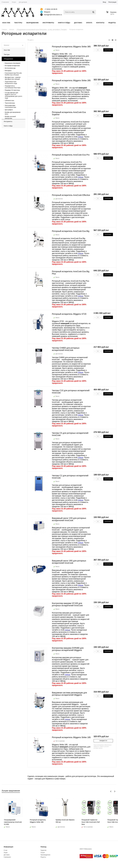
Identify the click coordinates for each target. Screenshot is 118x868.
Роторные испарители (12, 66)
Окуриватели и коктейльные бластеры (13, 87)
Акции (6, 853)
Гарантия (43, 850)
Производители (45, 855)
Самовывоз (7, 857)
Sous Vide (6, 23)
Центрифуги (9, 110)
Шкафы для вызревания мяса (13, 113)
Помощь (43, 847)
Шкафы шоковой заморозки (10, 117)
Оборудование (32, 23)
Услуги (43, 853)
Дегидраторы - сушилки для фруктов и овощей (13, 78)
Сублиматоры (9, 100)
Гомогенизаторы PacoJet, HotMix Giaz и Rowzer (13, 74)
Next (115, 791)
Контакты (100, 23)
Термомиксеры (10, 103)
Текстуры (18, 23)
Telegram (47, 12)
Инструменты (48, 23)
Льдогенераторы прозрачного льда (11, 82)
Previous (111, 791)
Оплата (89, 23)
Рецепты (112, 23)
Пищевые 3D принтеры (12, 90)
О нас (6, 850)
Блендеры (8, 71)
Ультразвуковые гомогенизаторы (10, 106)
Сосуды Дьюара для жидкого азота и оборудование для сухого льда (13, 95)
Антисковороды (10, 68)
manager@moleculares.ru (53, 15)
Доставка (78, 23)
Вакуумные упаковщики (13, 63)
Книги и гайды (64, 23)
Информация (8, 847)
